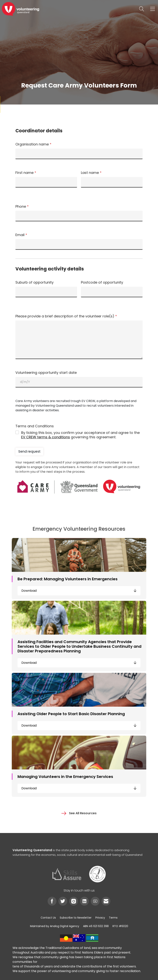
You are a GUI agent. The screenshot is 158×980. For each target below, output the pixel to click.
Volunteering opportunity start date (46, 373)
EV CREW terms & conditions (46, 437)
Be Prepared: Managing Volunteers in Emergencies (68, 579)
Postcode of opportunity (102, 282)
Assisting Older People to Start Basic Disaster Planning (71, 714)
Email (21, 235)
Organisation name (33, 144)
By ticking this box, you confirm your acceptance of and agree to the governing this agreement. (80, 435)
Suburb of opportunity (34, 282)
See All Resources (79, 813)
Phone (22, 207)
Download (79, 591)
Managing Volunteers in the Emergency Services (65, 777)
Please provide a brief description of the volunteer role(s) (66, 316)
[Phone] (79, 216)
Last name (91, 173)
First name (26, 173)
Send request (29, 451)
